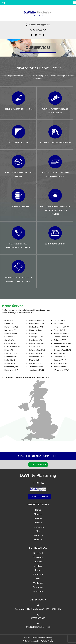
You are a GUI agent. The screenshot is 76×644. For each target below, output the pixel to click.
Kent (38, 579)
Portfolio (38, 523)
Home (38, 510)
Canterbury (38, 557)
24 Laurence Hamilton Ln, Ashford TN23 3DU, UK (38, 609)
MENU (6, 3)
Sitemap (38, 540)
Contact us (38, 535)
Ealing (38, 570)
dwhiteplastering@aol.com (39, 25)
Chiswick (38, 562)
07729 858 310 (39, 30)
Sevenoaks (38, 587)
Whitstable (38, 591)
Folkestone (38, 574)
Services (38, 518)
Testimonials (38, 527)
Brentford (38, 553)
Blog (38, 531)
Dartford (38, 566)
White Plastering (38, 638)
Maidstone (38, 583)
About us (38, 514)
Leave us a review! (39, 496)
